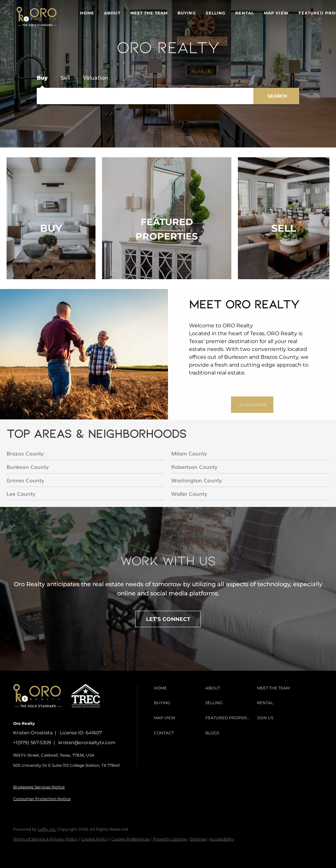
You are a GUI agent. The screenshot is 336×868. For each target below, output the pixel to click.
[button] (37, 16)
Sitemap (198, 839)
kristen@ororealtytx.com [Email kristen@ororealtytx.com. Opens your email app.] (87, 743)
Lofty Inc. (47, 829)
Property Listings (170, 839)
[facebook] (21, 850)
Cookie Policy (94, 839)
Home (87, 13)
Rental (245, 13)
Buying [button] (187, 13)
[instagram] (40, 850)
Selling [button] (216, 13)
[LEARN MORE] (252, 405)
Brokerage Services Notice (39, 787)
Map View (276, 13)
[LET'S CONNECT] (168, 619)
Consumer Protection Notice (42, 799)
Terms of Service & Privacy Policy (45, 839)
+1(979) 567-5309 (32, 743)
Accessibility (222, 839)
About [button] (112, 13)
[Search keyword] (145, 96)
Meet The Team (149, 13)
